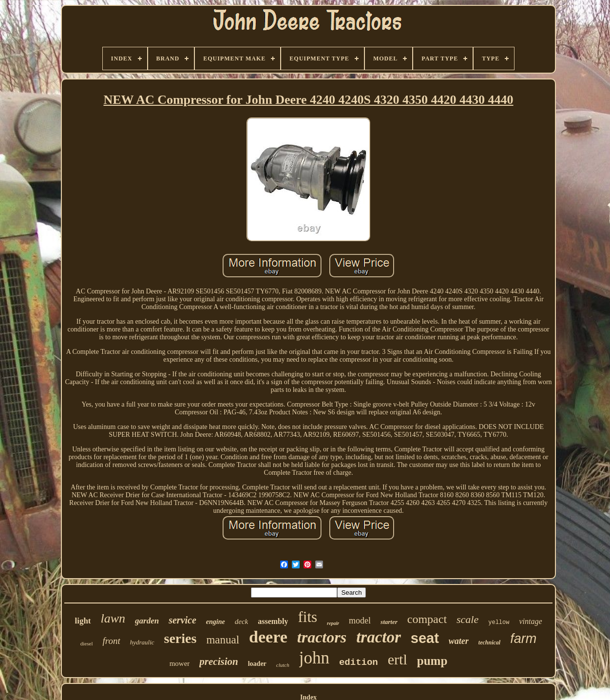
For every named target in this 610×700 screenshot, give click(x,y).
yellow (499, 622)
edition (359, 662)
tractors (322, 637)
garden (147, 621)
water (459, 641)
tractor (379, 637)
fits (307, 617)
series (181, 638)
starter (389, 622)
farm (523, 639)
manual (223, 640)
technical (489, 642)
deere (268, 637)
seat (425, 638)
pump (432, 661)
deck (241, 622)
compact (427, 619)
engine (216, 622)
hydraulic (142, 642)
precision (219, 661)
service (182, 620)
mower (180, 663)
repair (333, 623)
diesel (87, 643)
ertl (398, 659)
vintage (530, 621)
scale (467, 619)
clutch (283, 665)
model (360, 621)
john (314, 658)
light (83, 621)
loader (257, 664)
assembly (273, 621)
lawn (113, 618)
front (111, 641)
